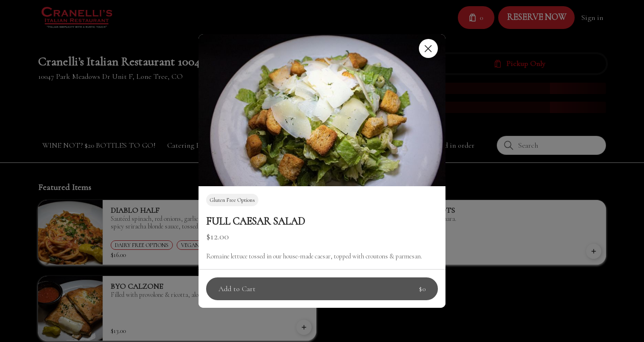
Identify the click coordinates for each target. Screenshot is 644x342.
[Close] (428, 48)
